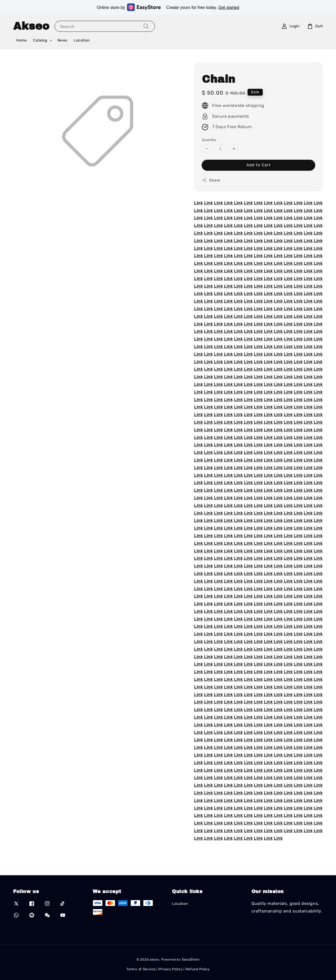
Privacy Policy (171, 969)
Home (22, 40)
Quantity (209, 140)
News (62, 40)
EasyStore (191, 959)
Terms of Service (141, 969)
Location (82, 40)
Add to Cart (259, 165)
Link (198, 203)
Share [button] (211, 180)
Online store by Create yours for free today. (168, 7)
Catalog (40, 40)
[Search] (146, 26)
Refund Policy (198, 969)
